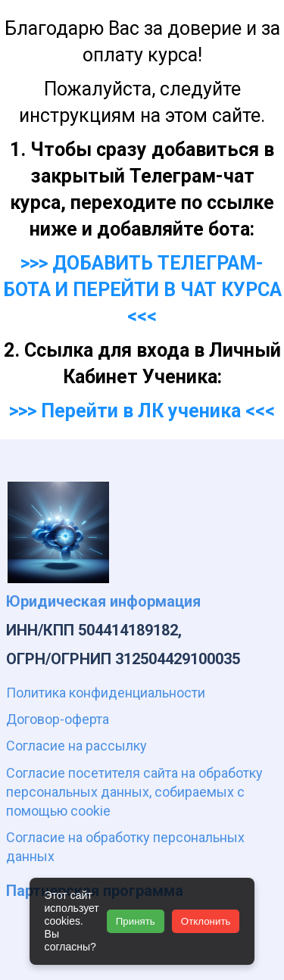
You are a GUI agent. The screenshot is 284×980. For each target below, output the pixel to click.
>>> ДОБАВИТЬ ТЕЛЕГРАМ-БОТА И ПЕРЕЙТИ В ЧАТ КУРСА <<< (142, 290)
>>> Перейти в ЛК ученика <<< (142, 411)
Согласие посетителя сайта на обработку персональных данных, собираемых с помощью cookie (134, 792)
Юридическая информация (103, 601)
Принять (136, 921)
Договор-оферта (58, 719)
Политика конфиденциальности (106, 693)
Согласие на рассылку (76, 746)
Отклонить (206, 921)
